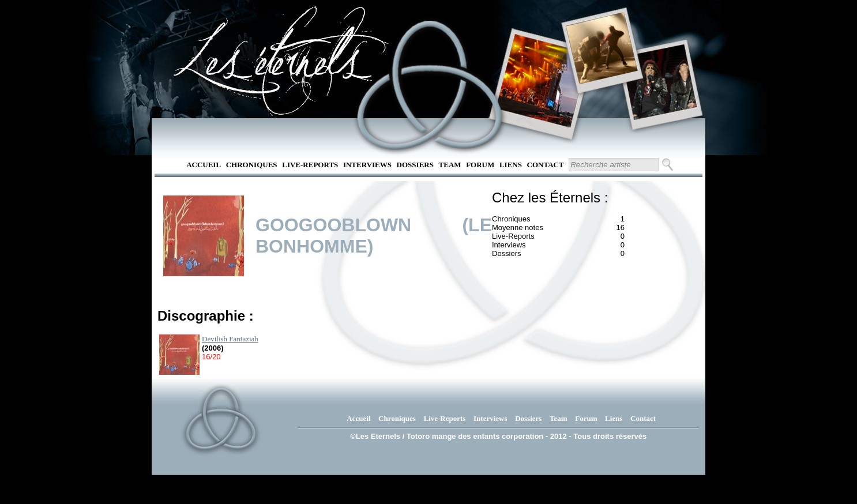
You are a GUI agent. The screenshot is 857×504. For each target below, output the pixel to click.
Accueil (204, 165)
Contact (546, 165)
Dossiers (415, 165)
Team (450, 165)
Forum (480, 165)
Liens (511, 165)
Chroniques (252, 165)
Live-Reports (310, 165)
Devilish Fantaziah (230, 339)
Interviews (367, 165)
